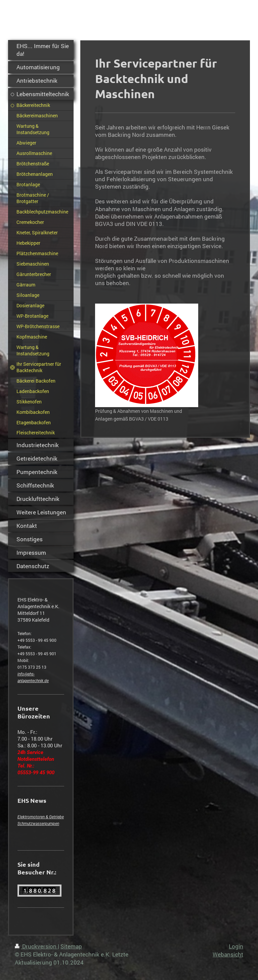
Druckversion (36, 946)
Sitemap (71, 946)
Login (236, 946)
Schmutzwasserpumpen (38, 824)
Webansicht (228, 954)
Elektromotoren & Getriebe (41, 817)
